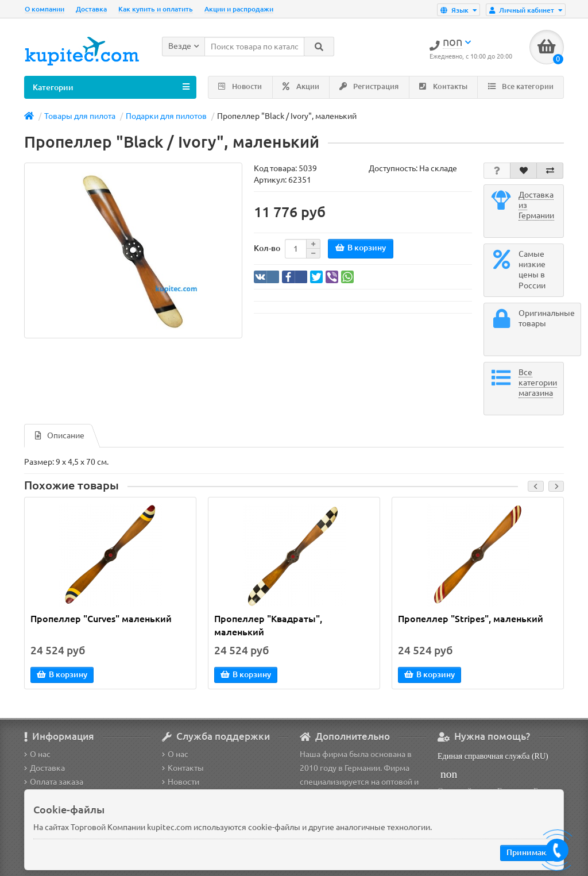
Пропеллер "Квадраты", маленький (268, 625)
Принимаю (527, 852)
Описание (60, 435)
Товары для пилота (80, 116)
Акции (301, 86)
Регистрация (369, 86)
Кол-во (267, 248)
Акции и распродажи (239, 9)
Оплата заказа (54, 782)
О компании (45, 9)
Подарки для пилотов (166, 116)
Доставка (91, 9)
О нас (37, 754)
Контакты (443, 86)
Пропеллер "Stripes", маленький (471, 619)
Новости (240, 86)
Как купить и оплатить (156, 9)
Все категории (521, 86)
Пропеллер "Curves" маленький (101, 619)
